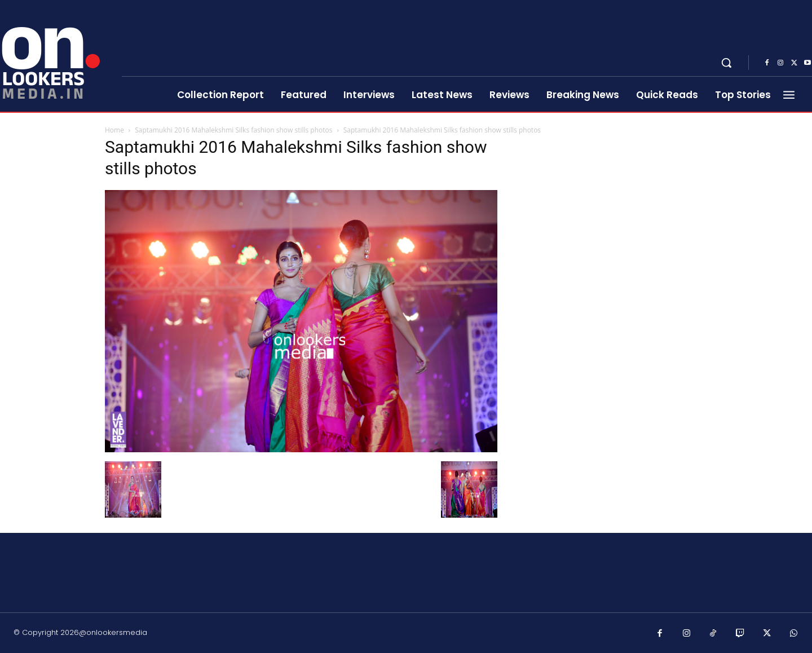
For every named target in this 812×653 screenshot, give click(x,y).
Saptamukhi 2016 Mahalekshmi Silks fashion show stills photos (233, 130)
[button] (726, 63)
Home (114, 130)
